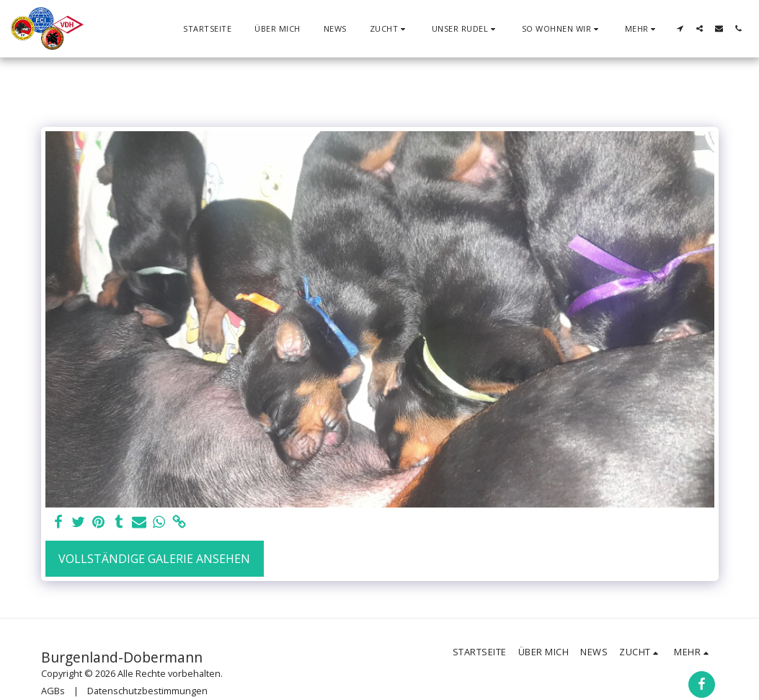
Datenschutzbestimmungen (147, 691)
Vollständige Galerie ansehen (154, 559)
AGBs (53, 691)
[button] (389, 28)
